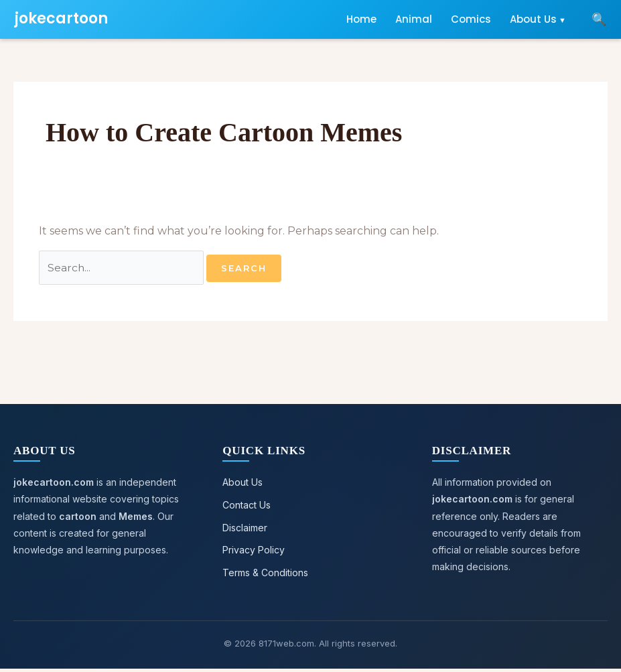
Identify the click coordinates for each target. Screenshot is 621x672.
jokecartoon (61, 18)
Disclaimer (245, 529)
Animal (414, 19)
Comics (471, 19)
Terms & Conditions (265, 575)
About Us (533, 19)
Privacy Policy (254, 552)
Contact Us (247, 506)
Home (361, 19)
